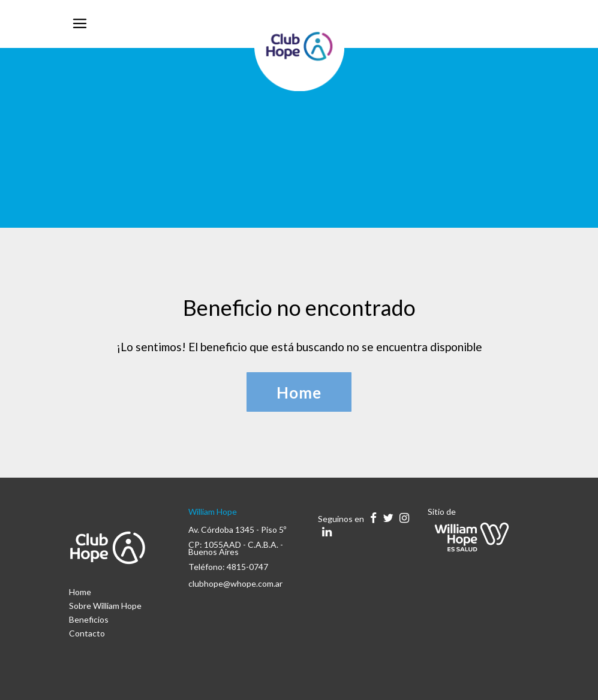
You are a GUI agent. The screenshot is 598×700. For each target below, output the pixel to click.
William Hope (213, 512)
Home (80, 592)
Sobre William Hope (105, 606)
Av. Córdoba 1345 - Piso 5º (237, 529)
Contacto (87, 633)
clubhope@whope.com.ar (235, 583)
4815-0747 (247, 567)
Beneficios (89, 619)
